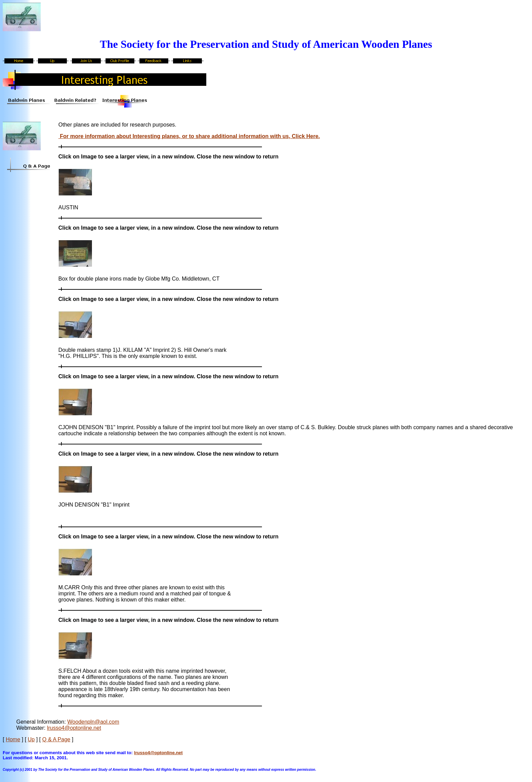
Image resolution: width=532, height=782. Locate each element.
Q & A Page (56, 739)
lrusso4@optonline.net (74, 728)
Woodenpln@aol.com (93, 722)
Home (13, 739)
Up (31, 739)
